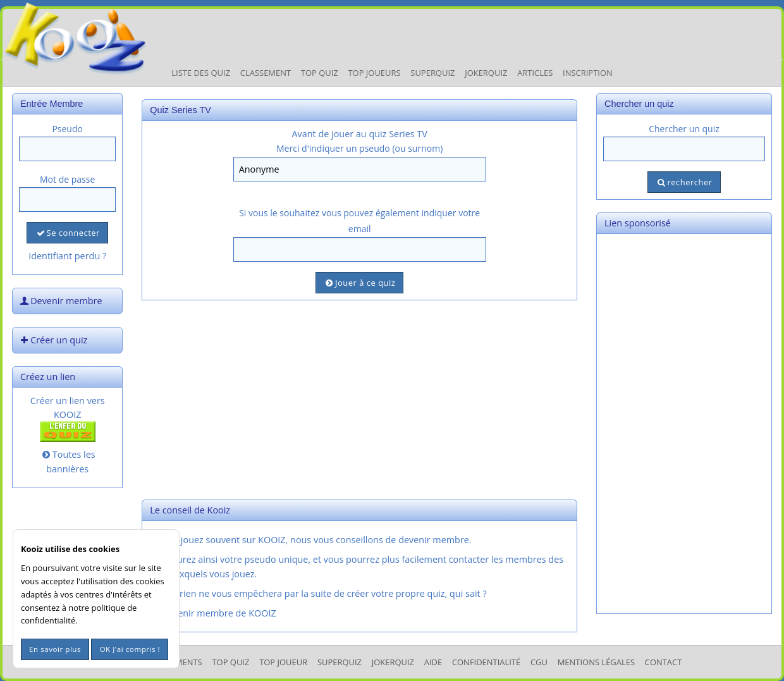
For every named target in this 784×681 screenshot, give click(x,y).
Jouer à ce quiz (359, 283)
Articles (535, 73)
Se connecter (67, 233)
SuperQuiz (340, 662)
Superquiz (432, 73)
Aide (433, 662)
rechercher (684, 182)
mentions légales (596, 662)
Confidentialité (486, 662)
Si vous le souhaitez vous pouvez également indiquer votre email (359, 221)
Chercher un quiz (684, 129)
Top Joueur (283, 662)
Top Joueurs (374, 73)
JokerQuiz (486, 73)
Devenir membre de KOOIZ (212, 613)
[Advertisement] (359, 398)
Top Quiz (320, 73)
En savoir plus (55, 649)
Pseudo (67, 129)
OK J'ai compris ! (130, 649)
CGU (539, 662)
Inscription (588, 73)
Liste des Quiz (201, 73)
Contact (664, 662)
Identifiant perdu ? (67, 256)
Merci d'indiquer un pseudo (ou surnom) (359, 148)
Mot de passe (67, 179)
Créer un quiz (52, 340)
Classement (266, 73)
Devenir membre (60, 301)
